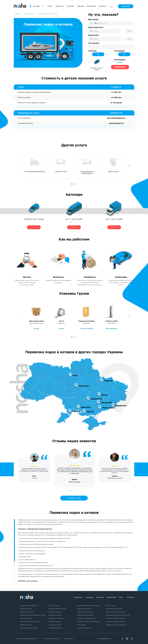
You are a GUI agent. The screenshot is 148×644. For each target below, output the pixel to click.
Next (104, 62)
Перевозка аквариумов (85, 612)
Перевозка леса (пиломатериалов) (118, 615)
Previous (89, 62)
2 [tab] (73, 222)
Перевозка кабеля (55, 615)
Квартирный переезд (84, 609)
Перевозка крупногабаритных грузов (33, 615)
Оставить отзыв (74, 498)
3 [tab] (75, 222)
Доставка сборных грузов (57, 609)
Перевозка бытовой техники (30, 622)
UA (111, 5)
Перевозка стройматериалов (116, 612)
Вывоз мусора (111, 605)
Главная (17, 14)
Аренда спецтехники (27, 612)
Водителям (112, 597)
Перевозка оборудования (86, 618)
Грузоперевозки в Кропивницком (88, 605)
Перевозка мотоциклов (57, 618)
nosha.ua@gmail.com (104, 639)
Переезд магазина (26, 625)
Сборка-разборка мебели (29, 628)
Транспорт (78, 597)
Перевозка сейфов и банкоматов (89, 622)
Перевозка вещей (55, 622)
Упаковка (100, 597)
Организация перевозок (114, 609)
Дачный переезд (26, 609)
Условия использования (51, 639)
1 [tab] (71, 222)
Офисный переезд (55, 612)
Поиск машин (82, 625)
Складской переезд (55, 628)
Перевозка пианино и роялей (116, 618)
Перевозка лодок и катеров (115, 622)
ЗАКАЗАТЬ (34, 227)
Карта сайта (69, 639)
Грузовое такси (54, 605)
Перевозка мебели (27, 618)
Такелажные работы (84, 628)
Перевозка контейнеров (86, 615)
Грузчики (89, 597)
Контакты (130, 597)
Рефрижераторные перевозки (116, 625)
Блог (121, 597)
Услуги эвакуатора (55, 625)
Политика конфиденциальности (27, 639)
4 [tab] (77, 222)
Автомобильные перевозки (29, 605)
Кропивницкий (29, 14)
